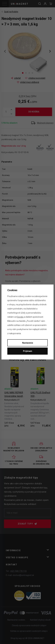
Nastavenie (28, 343)
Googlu (20, 317)
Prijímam (28, 351)
